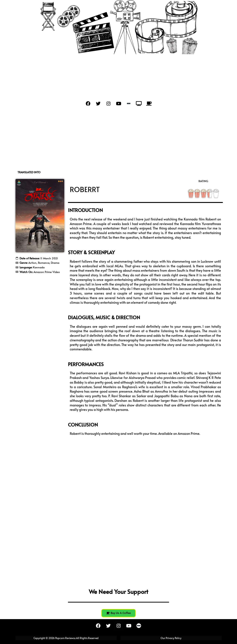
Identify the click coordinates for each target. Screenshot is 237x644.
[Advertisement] (119, 139)
